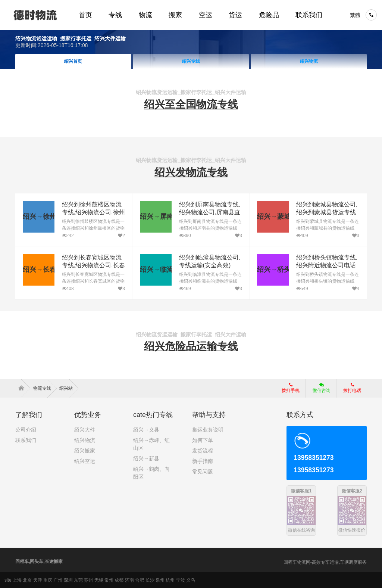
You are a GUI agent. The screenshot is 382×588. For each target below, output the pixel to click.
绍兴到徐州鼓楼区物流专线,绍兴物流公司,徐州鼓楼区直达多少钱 (93, 212)
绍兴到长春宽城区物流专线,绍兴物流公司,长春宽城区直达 (93, 265)
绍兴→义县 (146, 430)
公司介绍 (26, 430)
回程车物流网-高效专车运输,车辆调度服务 (325, 562)
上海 (17, 580)
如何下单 (203, 440)
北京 (27, 580)
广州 (58, 580)
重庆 (48, 580)
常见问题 (203, 472)
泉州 (160, 580)
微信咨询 (319, 390)
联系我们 (26, 440)
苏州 (88, 580)
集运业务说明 (208, 430)
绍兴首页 (73, 61)
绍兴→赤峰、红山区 (151, 444)
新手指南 (203, 461)
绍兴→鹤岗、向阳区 (151, 473)
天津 (38, 580)
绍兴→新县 (146, 458)
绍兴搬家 (85, 451)
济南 (129, 580)
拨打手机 (291, 388)
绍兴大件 (85, 430)
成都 (119, 580)
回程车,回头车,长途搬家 (39, 561)
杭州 (170, 580)
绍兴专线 (191, 61)
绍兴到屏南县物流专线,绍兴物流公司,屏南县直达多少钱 (210, 212)
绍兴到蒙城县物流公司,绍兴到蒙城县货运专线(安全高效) (327, 212)
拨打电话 (352, 388)
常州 (109, 580)
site (8, 580)
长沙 (150, 580)
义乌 (191, 580)
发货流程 (203, 451)
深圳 (68, 580)
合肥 (140, 580)
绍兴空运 (85, 461)
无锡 (99, 580)
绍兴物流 (309, 61)
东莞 (78, 580)
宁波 (181, 580)
